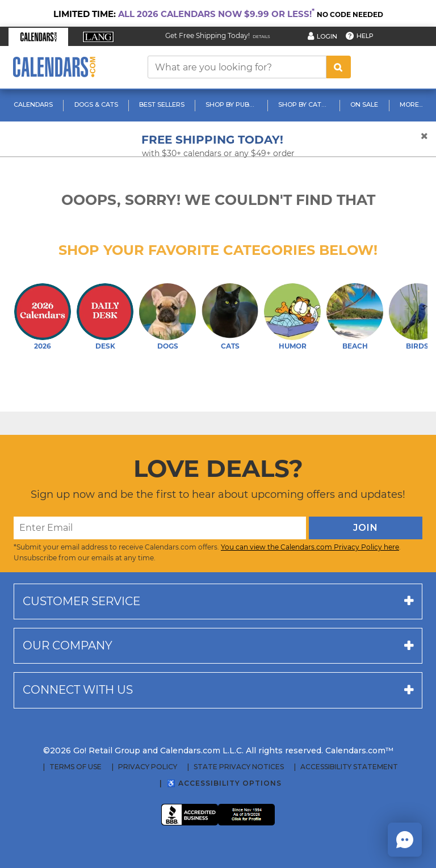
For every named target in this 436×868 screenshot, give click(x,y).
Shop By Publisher (232, 104)
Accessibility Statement (349, 767)
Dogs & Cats (96, 104)
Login (327, 36)
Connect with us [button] (78, 690)
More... (411, 104)
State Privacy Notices (239, 767)
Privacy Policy (148, 767)
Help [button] (365, 36)
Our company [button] (68, 645)
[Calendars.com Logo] (54, 67)
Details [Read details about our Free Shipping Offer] (261, 37)
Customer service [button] (81, 601)
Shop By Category (305, 104)
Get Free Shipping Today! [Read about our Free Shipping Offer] (207, 35)
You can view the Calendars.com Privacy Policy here (310, 547)
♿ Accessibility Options (224, 783)
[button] (38, 37)
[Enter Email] (160, 528)
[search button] (339, 67)
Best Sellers (162, 104)
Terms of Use (76, 767)
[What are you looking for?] (237, 67)
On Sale (364, 104)
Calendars (33, 104)
